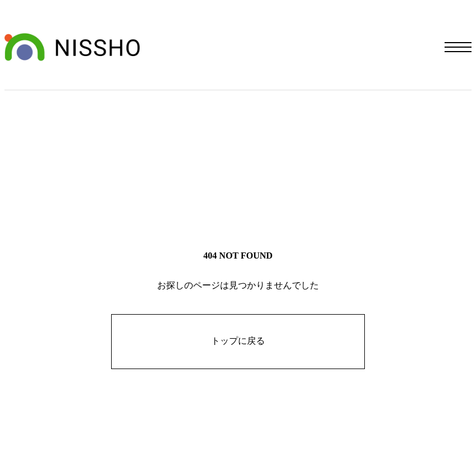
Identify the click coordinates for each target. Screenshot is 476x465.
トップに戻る (238, 341)
